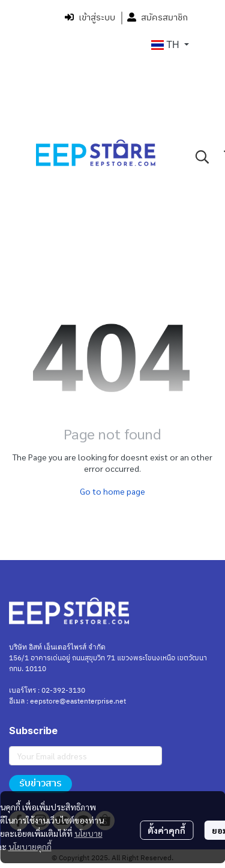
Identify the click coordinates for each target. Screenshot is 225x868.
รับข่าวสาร (40, 784)
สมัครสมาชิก (157, 18)
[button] (170, 45)
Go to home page (112, 491)
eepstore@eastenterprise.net (78, 701)
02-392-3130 (63, 691)
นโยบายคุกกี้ (30, 846)
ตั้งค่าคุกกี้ (166, 830)
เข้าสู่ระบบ (90, 18)
